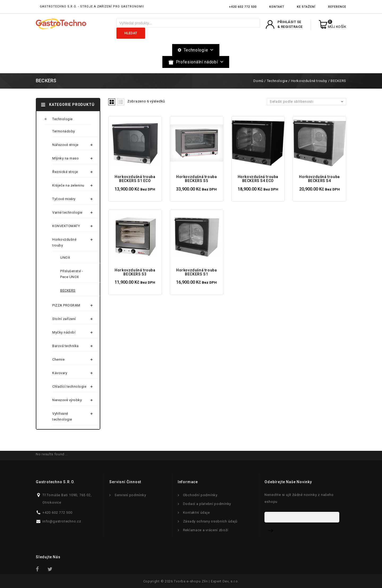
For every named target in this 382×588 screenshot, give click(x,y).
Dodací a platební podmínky (207, 504)
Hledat (131, 33)
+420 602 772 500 (243, 7)
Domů (258, 81)
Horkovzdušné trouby (309, 81)
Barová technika (66, 346)
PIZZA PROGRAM (66, 305)
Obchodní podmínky (200, 495)
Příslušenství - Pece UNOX (72, 274)
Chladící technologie (69, 386)
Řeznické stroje (65, 172)
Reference (337, 7)
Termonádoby (64, 131)
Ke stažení (306, 7)
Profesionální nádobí (200, 62)
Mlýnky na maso (66, 158)
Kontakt (277, 7)
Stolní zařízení (64, 319)
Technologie (199, 50)
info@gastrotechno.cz (62, 521)
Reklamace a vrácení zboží (206, 530)
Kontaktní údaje (196, 513)
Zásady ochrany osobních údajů (210, 521)
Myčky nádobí (64, 332)
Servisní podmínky (130, 495)
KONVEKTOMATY (66, 226)
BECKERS (68, 290)
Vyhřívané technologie (62, 416)
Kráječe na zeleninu (68, 185)
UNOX (65, 258)
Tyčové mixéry (64, 199)
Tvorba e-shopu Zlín (191, 581)
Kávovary (60, 373)
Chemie (58, 359)
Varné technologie (67, 212)
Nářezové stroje (65, 145)
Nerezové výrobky (67, 400)
